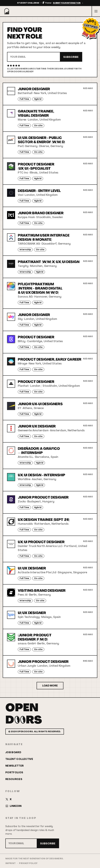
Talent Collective (19, 759)
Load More (50, 686)
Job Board (13, 752)
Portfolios (14, 772)
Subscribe (71, 57)
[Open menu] (96, 11)
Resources (14, 779)
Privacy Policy (28, 863)
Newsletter (15, 766)
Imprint (10, 863)
